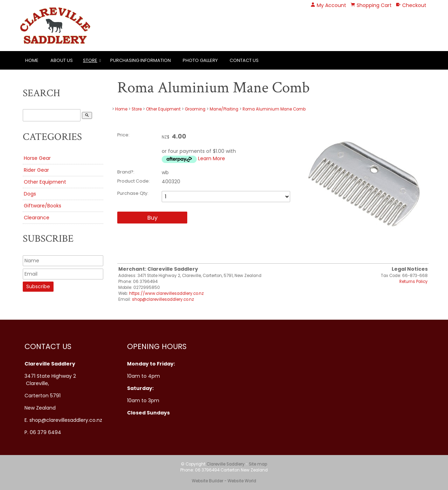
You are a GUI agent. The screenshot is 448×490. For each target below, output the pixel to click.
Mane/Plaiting (224, 109)
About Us (62, 60)
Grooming (195, 109)
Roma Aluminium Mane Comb (274, 109)
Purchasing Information (141, 60)
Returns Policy (414, 282)
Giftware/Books (43, 206)
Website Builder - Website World (224, 481)
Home (32, 60)
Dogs (30, 194)
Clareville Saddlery (226, 464)
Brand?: (126, 172)
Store (90, 60)
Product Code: (134, 181)
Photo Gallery (200, 60)
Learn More (212, 158)
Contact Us (244, 60)
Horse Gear (37, 158)
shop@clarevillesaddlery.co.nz (163, 299)
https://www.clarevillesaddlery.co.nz (166, 293)
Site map (258, 464)
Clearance (37, 218)
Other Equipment (45, 182)
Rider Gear (36, 170)
